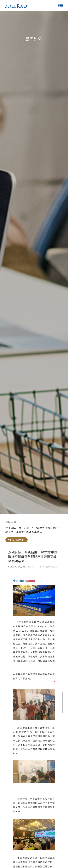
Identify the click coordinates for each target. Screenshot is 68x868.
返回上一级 (18, 540)
